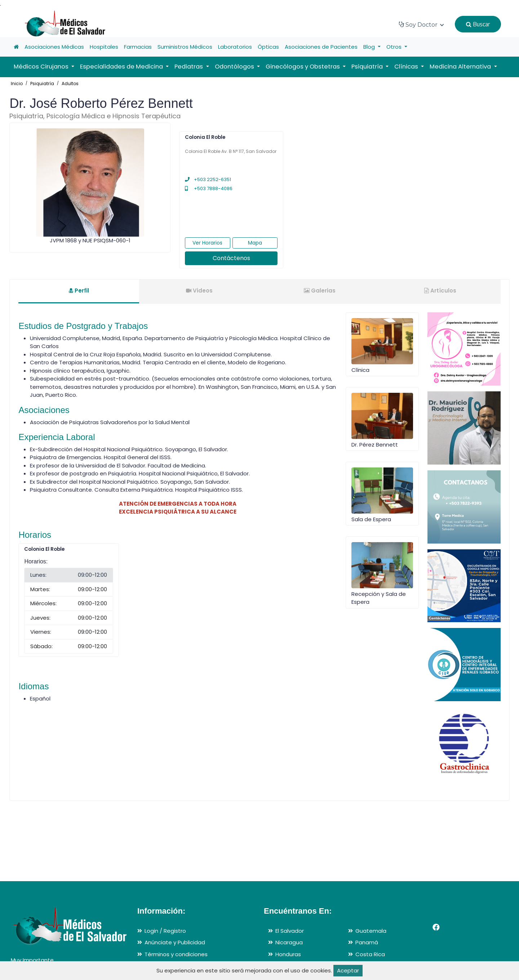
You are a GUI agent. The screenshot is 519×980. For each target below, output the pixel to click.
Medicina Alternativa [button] (461, 67)
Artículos (440, 291)
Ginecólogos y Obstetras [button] (303, 67)
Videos (199, 291)
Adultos (70, 84)
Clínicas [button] (407, 67)
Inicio (17, 84)
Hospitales (104, 47)
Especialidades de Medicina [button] (122, 67)
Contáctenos (231, 258)
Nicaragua (289, 942)
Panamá (367, 942)
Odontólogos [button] (235, 67)
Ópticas (268, 47)
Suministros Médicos (185, 47)
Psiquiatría (42, 84)
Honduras (288, 954)
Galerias (320, 291)
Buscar (478, 24)
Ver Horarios (207, 243)
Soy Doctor (422, 25)
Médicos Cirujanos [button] (42, 67)
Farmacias (138, 47)
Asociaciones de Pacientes (321, 47)
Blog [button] (370, 47)
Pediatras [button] (189, 67)
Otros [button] (395, 47)
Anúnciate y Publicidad (175, 942)
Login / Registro (165, 931)
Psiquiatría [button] (368, 67)
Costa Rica (370, 954)
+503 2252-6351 (208, 179)
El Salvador (290, 931)
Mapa (255, 243)
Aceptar (348, 970)
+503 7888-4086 (209, 188)
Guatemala (371, 931)
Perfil (79, 291)
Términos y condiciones (176, 954)
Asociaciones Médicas (54, 47)
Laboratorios (235, 47)
